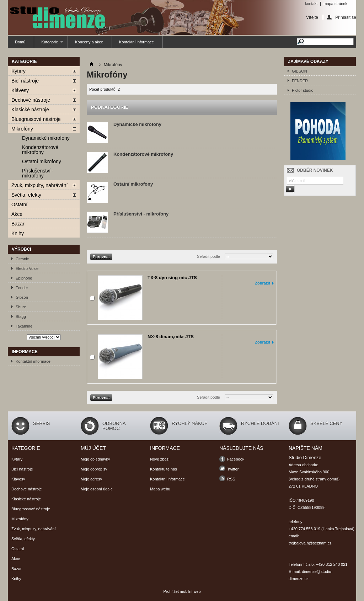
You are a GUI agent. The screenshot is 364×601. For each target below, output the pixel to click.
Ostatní (19, 204)
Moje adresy (91, 479)
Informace (25, 352)
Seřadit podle (208, 256)
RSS (231, 479)
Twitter (233, 469)
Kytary (18, 71)
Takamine (24, 326)
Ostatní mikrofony (42, 161)
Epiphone (24, 278)
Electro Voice (27, 268)
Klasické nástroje (30, 110)
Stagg (21, 317)
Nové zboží (160, 459)
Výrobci (22, 249)
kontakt (311, 4)
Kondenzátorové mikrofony (40, 150)
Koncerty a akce (89, 42)
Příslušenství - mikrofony (38, 173)
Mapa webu (160, 489)
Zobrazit (263, 283)
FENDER (300, 81)
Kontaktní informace (136, 42)
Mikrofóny (22, 129)
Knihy (18, 233)
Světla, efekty (26, 195)
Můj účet (93, 448)
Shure (21, 307)
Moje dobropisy (94, 469)
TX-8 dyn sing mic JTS (172, 278)
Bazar (18, 224)
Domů (20, 42)
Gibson (22, 297)
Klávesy (20, 90)
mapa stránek (335, 4)
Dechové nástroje (31, 100)
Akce (17, 214)
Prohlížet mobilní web (182, 591)
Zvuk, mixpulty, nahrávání (39, 185)
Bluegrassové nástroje (36, 119)
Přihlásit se (346, 17)
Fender (22, 288)
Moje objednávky (95, 459)
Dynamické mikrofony (46, 138)
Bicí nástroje (25, 81)
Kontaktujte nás (164, 469)
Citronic (22, 259)
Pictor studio (303, 90)
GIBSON (299, 71)
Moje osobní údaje (97, 489)
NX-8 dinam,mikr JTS (171, 337)
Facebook (236, 459)
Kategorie (49, 44)
